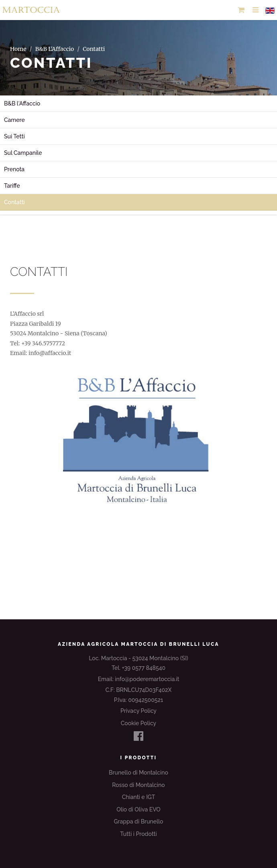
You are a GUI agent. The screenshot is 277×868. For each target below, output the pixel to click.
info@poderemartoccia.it (147, 679)
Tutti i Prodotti (138, 834)
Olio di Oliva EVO (138, 809)
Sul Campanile (23, 153)
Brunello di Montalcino (138, 773)
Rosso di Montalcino (138, 785)
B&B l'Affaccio (22, 103)
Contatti (14, 202)
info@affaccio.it (50, 353)
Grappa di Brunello (139, 821)
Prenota (14, 169)
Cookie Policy (138, 723)
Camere (14, 120)
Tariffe (12, 186)
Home (18, 49)
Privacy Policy (138, 711)
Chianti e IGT (139, 797)
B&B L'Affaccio (55, 49)
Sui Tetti (14, 136)
